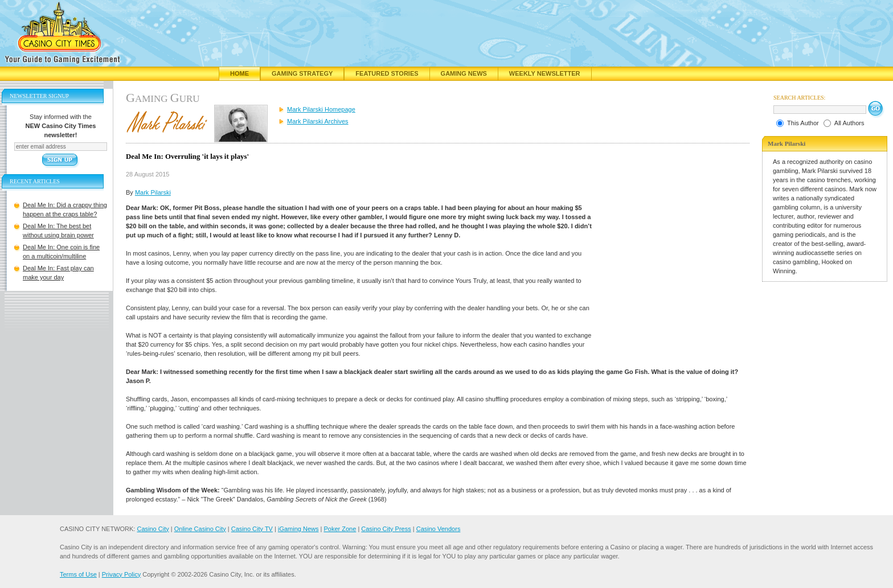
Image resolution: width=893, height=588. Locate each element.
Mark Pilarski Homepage (321, 109)
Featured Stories (387, 73)
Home (239, 73)
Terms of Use (78, 574)
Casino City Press (386, 529)
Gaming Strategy (302, 73)
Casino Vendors (439, 529)
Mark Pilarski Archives (318, 121)
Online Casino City (200, 529)
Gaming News (464, 73)
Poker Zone (340, 529)
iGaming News (298, 529)
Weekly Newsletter (545, 73)
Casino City (153, 529)
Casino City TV (252, 529)
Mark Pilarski (153, 192)
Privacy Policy (121, 574)
